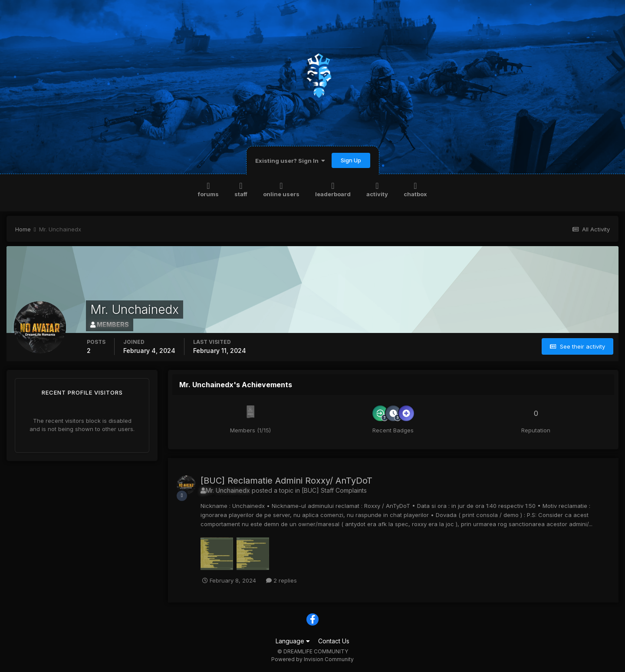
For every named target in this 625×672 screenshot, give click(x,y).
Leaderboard (333, 189)
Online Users (281, 189)
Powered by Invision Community (312, 659)
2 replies (281, 580)
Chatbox (415, 189)
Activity (377, 189)
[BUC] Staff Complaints (334, 490)
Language (293, 641)
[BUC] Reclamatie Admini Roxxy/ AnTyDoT (286, 481)
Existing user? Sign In (290, 161)
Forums (208, 189)
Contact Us (334, 641)
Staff (241, 189)
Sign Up (351, 160)
